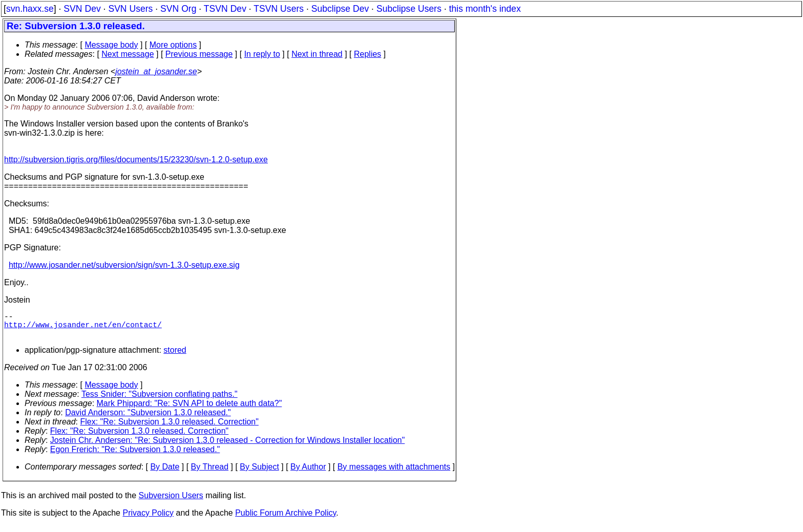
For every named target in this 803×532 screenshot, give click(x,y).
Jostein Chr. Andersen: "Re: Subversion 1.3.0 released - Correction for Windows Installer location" (228, 446)
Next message (128, 54)
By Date (165, 473)
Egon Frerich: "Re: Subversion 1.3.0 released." (135, 455)
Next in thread (317, 54)
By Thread (210, 473)
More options (173, 45)
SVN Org (178, 9)
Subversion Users (171, 502)
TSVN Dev (225, 9)
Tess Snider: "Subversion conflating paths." (160, 400)
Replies (367, 54)
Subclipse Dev (340, 9)
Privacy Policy (148, 519)
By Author (308, 473)
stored (175, 356)
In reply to (262, 54)
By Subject (259, 473)
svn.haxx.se (30, 9)
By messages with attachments (394, 473)
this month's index (485, 9)
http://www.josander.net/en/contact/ (83, 328)
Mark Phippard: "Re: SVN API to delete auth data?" (189, 409)
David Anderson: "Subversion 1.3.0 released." (148, 419)
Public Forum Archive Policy (286, 519)
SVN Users (130, 9)
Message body (111, 45)
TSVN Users (279, 9)
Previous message (199, 54)
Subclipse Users (409, 9)
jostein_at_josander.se (156, 71)
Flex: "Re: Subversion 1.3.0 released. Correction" (170, 428)
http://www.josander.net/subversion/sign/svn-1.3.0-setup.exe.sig (124, 265)
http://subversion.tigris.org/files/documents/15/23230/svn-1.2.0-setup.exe (136, 159)
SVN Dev (82, 9)
